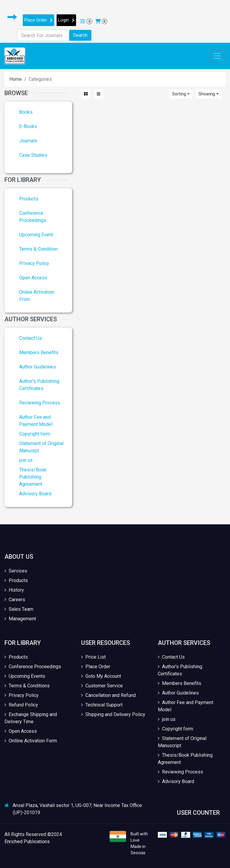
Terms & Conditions (27, 686)
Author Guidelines (38, 367)
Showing (207, 94)
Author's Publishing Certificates (180, 670)
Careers (15, 600)
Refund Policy (21, 705)
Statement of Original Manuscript (182, 742)
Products (29, 199)
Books (26, 112)
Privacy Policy (34, 263)
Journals (28, 141)
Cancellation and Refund (108, 695)
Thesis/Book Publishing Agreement (33, 477)
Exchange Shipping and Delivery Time (31, 718)
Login (66, 20)
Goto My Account (101, 676)
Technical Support (102, 705)
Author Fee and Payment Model (186, 706)
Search (80, 35)
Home (16, 79)
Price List (93, 657)
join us (26, 460)
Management (20, 619)
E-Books (28, 126)
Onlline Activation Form (31, 741)
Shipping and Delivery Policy (113, 714)
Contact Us (31, 338)
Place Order (38, 20)
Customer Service (102, 686)
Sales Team (19, 609)
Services (16, 571)
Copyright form (35, 434)
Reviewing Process (40, 403)
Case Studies (33, 155)
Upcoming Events (25, 676)
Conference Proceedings (33, 667)
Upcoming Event (36, 235)
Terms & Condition (38, 249)
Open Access (33, 278)
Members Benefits (39, 352)
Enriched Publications (27, 842)
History (14, 590)
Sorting (179, 94)
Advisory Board (35, 494)
